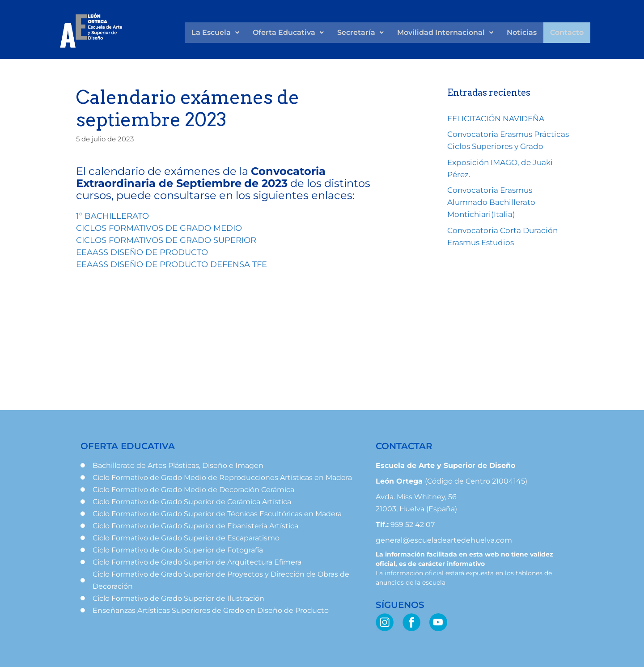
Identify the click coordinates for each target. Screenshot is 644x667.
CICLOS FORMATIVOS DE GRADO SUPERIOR (166, 240)
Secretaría (360, 32)
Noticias (522, 32)
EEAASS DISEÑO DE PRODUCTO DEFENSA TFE (172, 264)
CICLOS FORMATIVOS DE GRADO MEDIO (159, 228)
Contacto (567, 32)
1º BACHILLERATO (112, 216)
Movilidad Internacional (445, 32)
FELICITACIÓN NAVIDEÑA (496, 119)
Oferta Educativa (288, 32)
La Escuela (215, 32)
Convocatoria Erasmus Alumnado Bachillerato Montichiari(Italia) (491, 202)
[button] (215, 33)
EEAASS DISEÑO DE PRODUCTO (142, 252)
